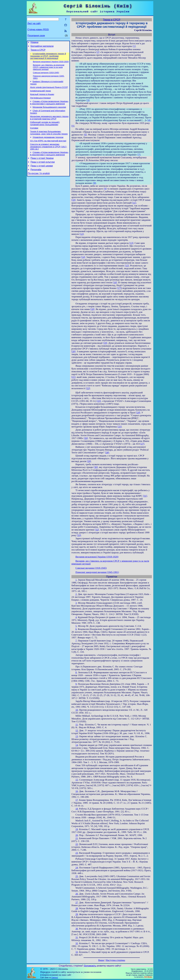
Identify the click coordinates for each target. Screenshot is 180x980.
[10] (73, 200)
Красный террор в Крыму (42, 99)
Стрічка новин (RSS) (38, 29)
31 (77, 937)
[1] (134, 46)
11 (77, 725)
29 (77, 914)
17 (77, 800)
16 (77, 791)
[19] (105, 343)
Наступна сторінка (116, 960)
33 (77, 952)
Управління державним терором (48, 146)
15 (77, 780)
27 (77, 902)
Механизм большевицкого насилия (49, 113)
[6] (85, 135)
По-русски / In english (39, 185)
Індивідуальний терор (40, 95)
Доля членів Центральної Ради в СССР (49, 91)
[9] (105, 189)
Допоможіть (90, 966)
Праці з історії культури (43, 172)
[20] (73, 351)
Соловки (34, 135)
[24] (138, 413)
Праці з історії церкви (42, 177)
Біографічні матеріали (42, 47)
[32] (97, 530)
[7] (139, 155)
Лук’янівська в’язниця (40, 103)
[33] (79, 535)
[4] (149, 120)
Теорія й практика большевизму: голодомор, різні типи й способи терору (49, 141)
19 (77, 829)
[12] (82, 234)
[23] (99, 401)
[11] (134, 203)
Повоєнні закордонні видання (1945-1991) (97, 572)
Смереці (55, 978)
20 (77, 835)
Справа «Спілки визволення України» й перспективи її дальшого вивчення (49, 108)
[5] (73, 126)
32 (77, 943)
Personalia (36, 181)
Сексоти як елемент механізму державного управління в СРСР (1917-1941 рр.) (49, 156)
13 (77, 736)
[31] (145, 496)
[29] (89, 461)
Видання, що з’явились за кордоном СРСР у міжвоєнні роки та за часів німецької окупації (49, 69)
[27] (142, 444)
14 (77, 745)
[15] (127, 266)
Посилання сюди (36, 36)
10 (77, 710)
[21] (73, 377)
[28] (107, 453)
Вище (101, 960)
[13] (131, 243)
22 (77, 844)
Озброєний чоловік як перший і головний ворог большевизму (45, 130)
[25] (120, 427)
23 (77, 853)
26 (77, 894)
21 (77, 838)
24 (77, 868)
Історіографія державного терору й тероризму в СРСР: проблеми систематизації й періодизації (48, 58)
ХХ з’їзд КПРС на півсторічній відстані (48, 150)
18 (77, 809)
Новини (34, 43)
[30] (96, 467)
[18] (92, 309)
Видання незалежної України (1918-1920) (51, 64)
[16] (115, 282)
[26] (86, 438)
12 (77, 730)
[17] (119, 288)
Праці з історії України (42, 168)
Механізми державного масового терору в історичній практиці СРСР (49, 124)
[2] (98, 52)
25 (77, 876)
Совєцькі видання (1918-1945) (46, 75)
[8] (94, 183)
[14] (83, 257)
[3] (88, 100)
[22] (88, 388)
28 (77, 908)
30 (77, 929)
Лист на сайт (34, 23)
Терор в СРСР (38, 51)
